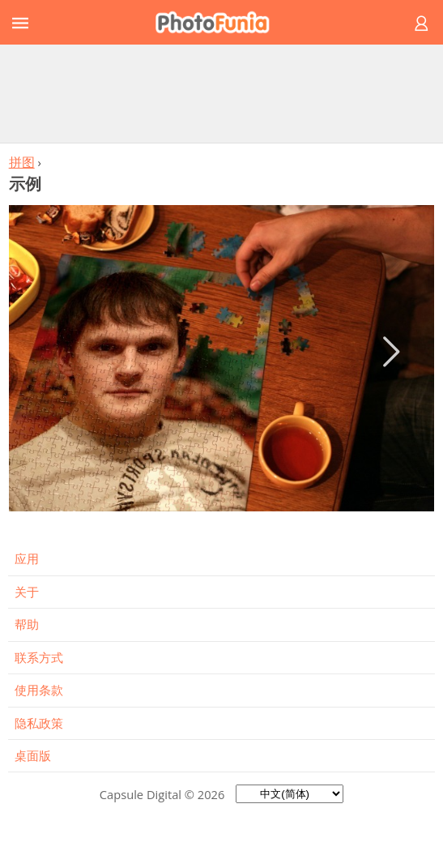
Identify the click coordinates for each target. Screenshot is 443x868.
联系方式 (39, 657)
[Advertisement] (222, 93)
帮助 (27, 624)
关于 (27, 592)
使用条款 (39, 690)
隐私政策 (39, 723)
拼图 (22, 162)
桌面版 (33, 755)
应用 (27, 558)
